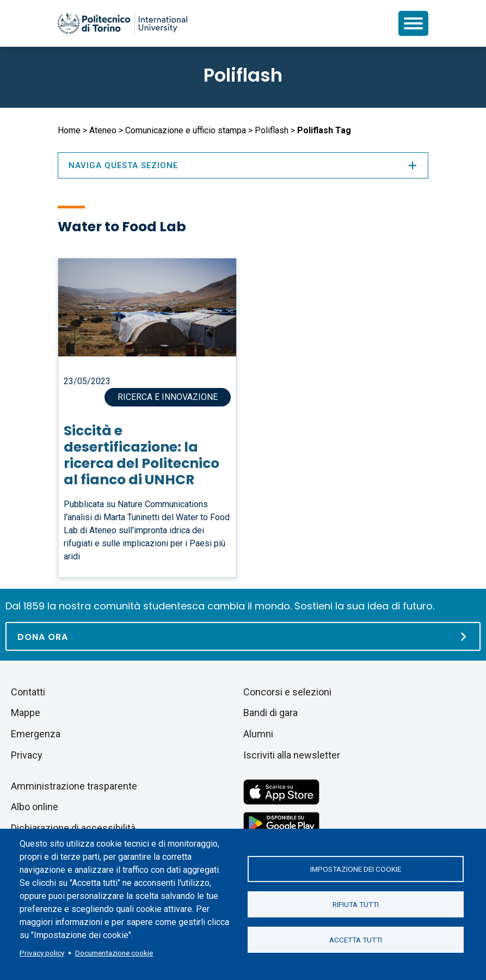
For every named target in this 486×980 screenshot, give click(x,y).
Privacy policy (42, 953)
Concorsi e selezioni (287, 692)
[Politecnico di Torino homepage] (122, 23)
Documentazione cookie (114, 953)
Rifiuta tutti (356, 904)
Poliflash (243, 75)
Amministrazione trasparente (74, 786)
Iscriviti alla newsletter (292, 755)
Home (69, 130)
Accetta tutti (356, 940)
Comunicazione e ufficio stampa (186, 130)
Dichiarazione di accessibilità (73, 828)
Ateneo (103, 130)
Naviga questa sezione (243, 165)
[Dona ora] (243, 636)
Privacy (27, 755)
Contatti (28, 692)
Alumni (258, 734)
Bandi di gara (270, 713)
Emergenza (36, 734)
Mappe (26, 713)
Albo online (35, 807)
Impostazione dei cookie (356, 869)
